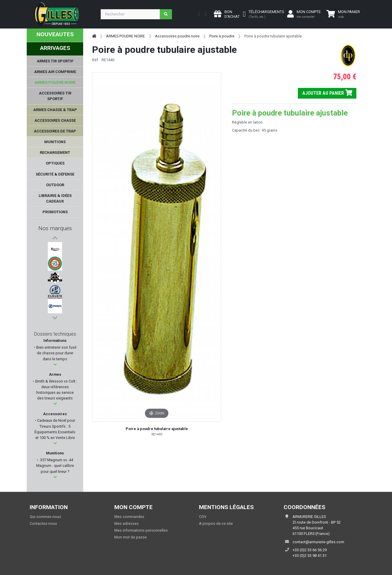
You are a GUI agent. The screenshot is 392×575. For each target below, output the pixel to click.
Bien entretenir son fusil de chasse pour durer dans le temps (56, 353)
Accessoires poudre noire (177, 36)
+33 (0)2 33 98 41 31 (310, 556)
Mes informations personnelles (141, 530)
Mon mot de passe (131, 537)
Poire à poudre (222, 36)
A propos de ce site (216, 523)
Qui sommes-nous (45, 517)
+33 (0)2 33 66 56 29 (310, 550)
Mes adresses (127, 523)
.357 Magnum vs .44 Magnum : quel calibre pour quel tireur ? (55, 466)
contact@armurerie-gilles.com (318, 542)
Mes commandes (129, 517)
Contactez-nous (43, 523)
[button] (55, 365)
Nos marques (55, 228)
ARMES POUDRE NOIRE (125, 36)
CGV (203, 517)
